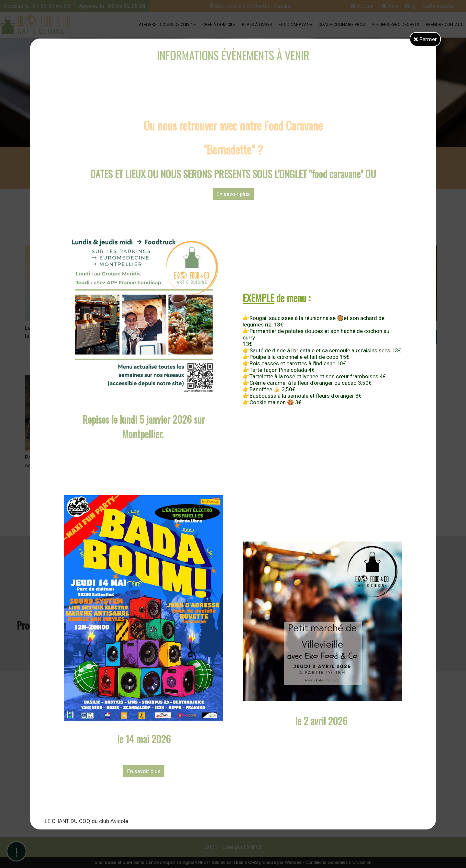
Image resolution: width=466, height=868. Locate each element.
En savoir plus (233, 194)
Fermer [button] (425, 39)
